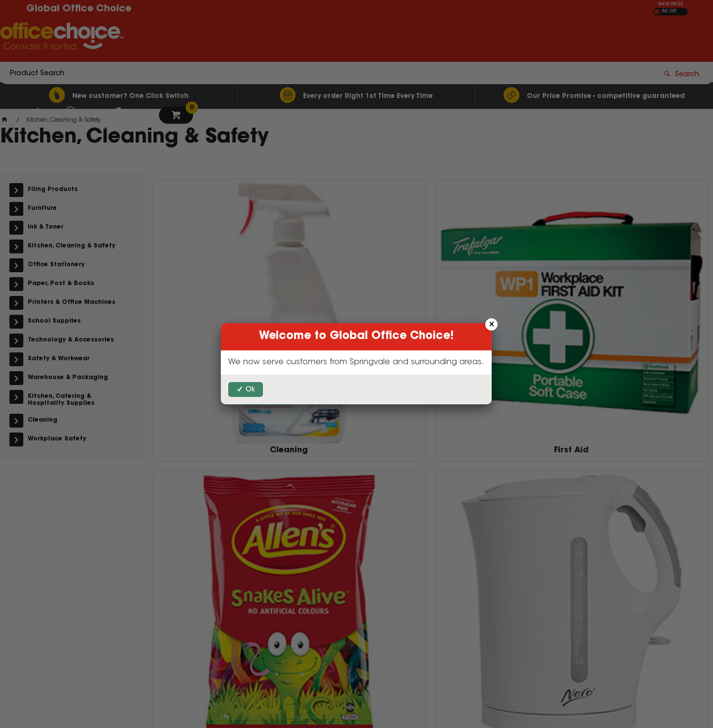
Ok (250, 390)
